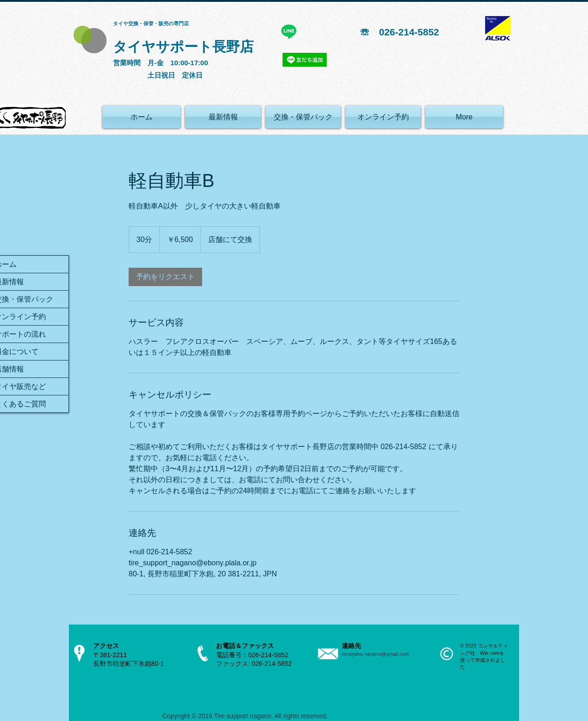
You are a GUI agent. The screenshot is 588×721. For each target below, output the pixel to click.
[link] (165, 277)
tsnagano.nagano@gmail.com (375, 654)
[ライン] (289, 31)
